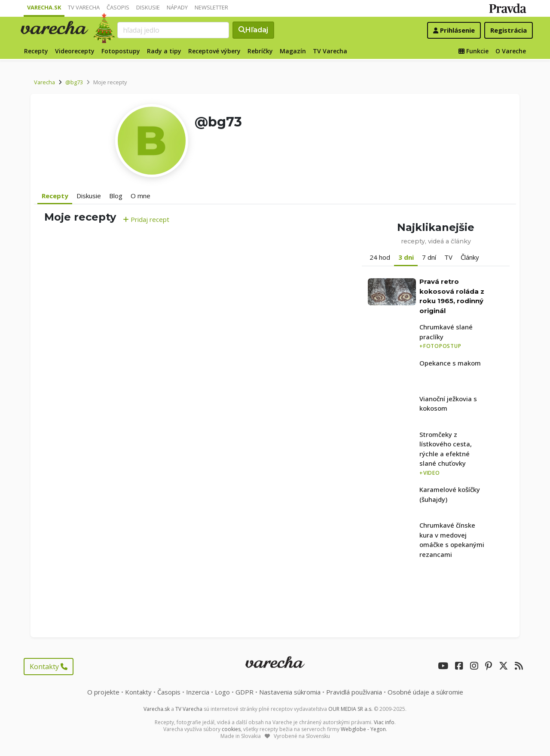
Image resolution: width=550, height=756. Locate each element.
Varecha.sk (44, 7)
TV (448, 257)
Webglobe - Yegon (363, 729)
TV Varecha (84, 7)
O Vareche (511, 51)
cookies (231, 729)
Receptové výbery (214, 51)
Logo (222, 692)
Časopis (118, 7)
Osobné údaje (425, 692)
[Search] (173, 30)
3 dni (406, 257)
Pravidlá (354, 692)
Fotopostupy (121, 51)
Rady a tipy (164, 51)
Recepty (36, 51)
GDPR (244, 692)
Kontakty (49, 667)
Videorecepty (75, 51)
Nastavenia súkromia (290, 692)
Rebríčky (260, 51)
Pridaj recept (146, 219)
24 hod (380, 257)
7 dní (429, 257)
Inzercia (198, 692)
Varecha (44, 82)
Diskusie (148, 7)
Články (470, 257)
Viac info (384, 722)
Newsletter (211, 7)
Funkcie (474, 51)
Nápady (177, 7)
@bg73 (74, 82)
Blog (116, 196)
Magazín (293, 51)
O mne (141, 196)
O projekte (103, 692)
